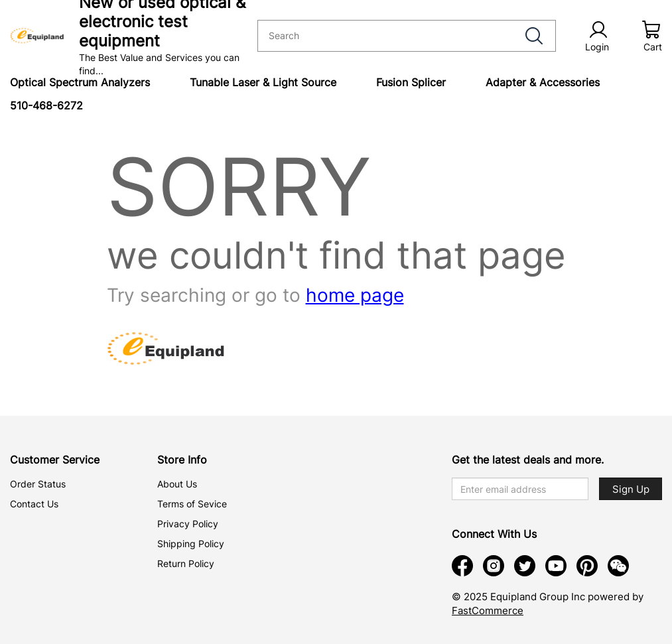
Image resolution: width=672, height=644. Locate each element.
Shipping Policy (191, 544)
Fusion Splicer (411, 82)
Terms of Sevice (192, 504)
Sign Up (631, 489)
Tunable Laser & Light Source (263, 82)
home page (355, 295)
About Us (177, 484)
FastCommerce (488, 611)
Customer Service (55, 460)
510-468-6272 (46, 105)
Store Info (182, 460)
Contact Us (34, 504)
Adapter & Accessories (543, 82)
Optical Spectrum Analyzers (80, 82)
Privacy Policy (188, 524)
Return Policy (186, 563)
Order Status (38, 484)
